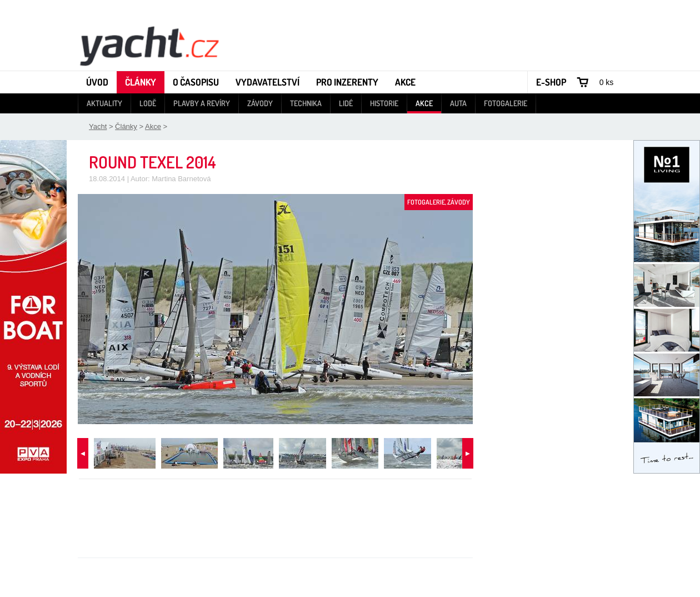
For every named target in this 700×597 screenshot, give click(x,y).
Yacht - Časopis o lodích (149, 45)
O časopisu (196, 82)
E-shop (551, 82)
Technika (306, 103)
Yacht (98, 126)
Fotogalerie (506, 103)
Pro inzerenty (347, 82)
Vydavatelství (267, 82)
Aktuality (104, 103)
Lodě (148, 103)
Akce (405, 82)
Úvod (97, 82)
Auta (458, 103)
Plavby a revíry (202, 103)
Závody (260, 103)
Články (141, 82)
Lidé (346, 103)
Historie (384, 103)
